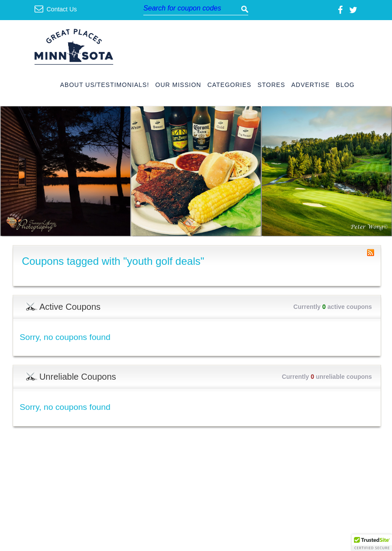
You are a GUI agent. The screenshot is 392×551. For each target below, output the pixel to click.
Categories (229, 85)
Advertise (310, 85)
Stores (271, 85)
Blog (345, 85)
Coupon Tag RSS (371, 253)
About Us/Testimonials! (105, 85)
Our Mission (178, 85)
